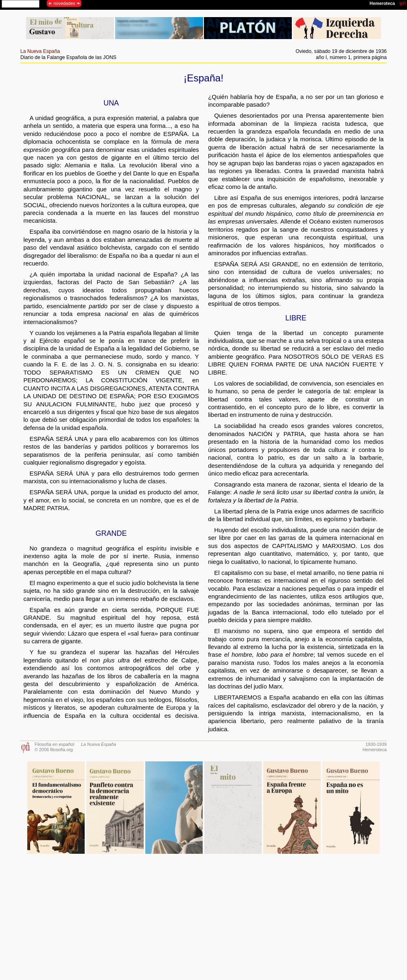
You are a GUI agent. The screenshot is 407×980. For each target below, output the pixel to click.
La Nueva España (40, 51)
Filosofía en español (54, 744)
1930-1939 (376, 744)
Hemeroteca (375, 750)
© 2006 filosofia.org (54, 750)
